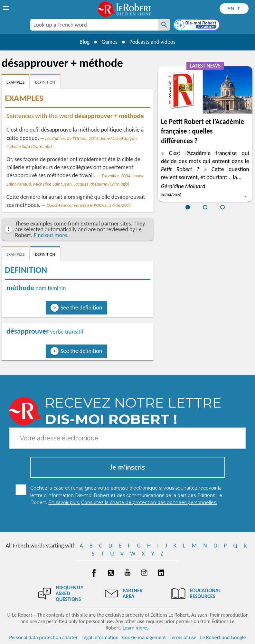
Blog (83, 42)
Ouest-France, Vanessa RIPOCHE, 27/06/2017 (89, 205)
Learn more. (135, 628)
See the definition (81, 308)
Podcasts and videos (153, 42)
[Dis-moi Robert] (197, 25)
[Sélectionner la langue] (234, 9)
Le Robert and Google (223, 637)
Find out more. (51, 235)
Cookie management (144, 637)
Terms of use (183, 637)
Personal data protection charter (44, 637)
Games (109, 42)
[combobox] (94, 25)
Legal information (100, 637)
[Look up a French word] (164, 25)
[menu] (6, 8)
